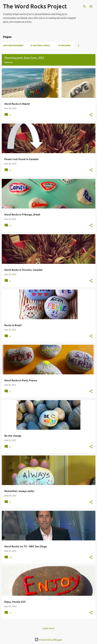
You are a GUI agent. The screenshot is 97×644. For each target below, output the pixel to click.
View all (9, 62)
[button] (91, 115)
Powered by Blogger (48, 639)
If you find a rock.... (41, 45)
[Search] (84, 6)
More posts (48, 628)
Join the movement (13, 45)
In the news (64, 45)
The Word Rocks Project (35, 6)
